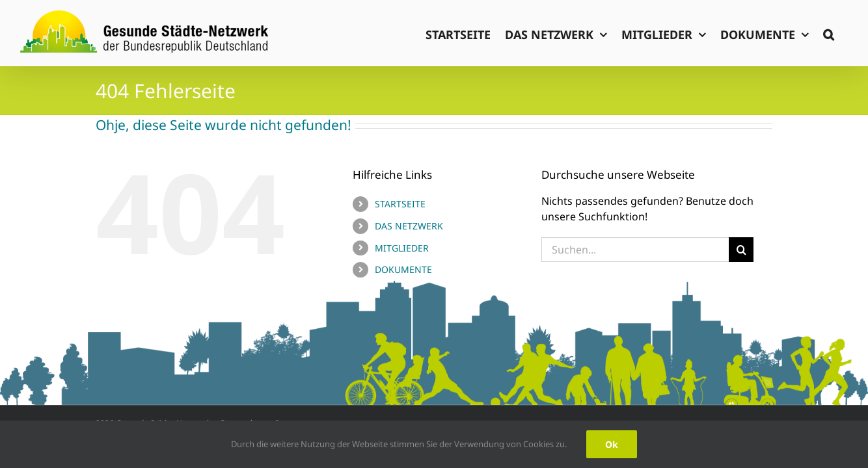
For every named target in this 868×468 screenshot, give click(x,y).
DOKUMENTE (403, 269)
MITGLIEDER (402, 248)
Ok (612, 444)
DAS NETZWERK (409, 226)
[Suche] (741, 250)
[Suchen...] (635, 250)
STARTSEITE (400, 204)
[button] (843, 33)
